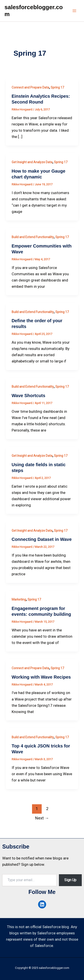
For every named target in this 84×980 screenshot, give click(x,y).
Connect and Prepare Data (30, 87)
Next (42, 818)
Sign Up (70, 880)
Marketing (19, 599)
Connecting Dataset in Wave (42, 539)
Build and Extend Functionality (33, 237)
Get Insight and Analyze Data (32, 162)
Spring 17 (57, 87)
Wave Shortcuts (28, 396)
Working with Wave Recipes (41, 677)
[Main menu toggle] (75, 11)
